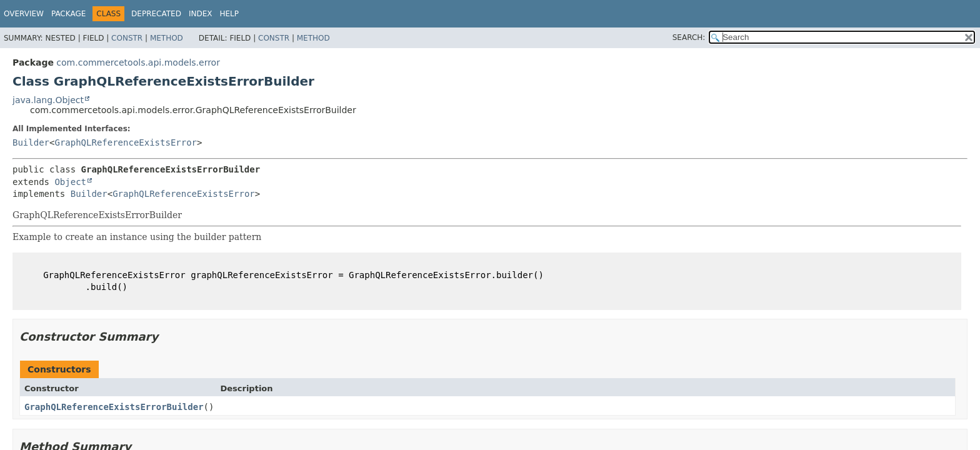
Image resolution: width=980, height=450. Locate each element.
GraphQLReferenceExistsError (126, 142)
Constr (127, 38)
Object (70, 182)
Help (229, 14)
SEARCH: (689, 37)
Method (167, 38)
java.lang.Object (48, 100)
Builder (31, 142)
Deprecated (156, 14)
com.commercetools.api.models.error (138, 62)
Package (68, 14)
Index (201, 14)
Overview (24, 14)
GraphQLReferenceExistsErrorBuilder (114, 407)
